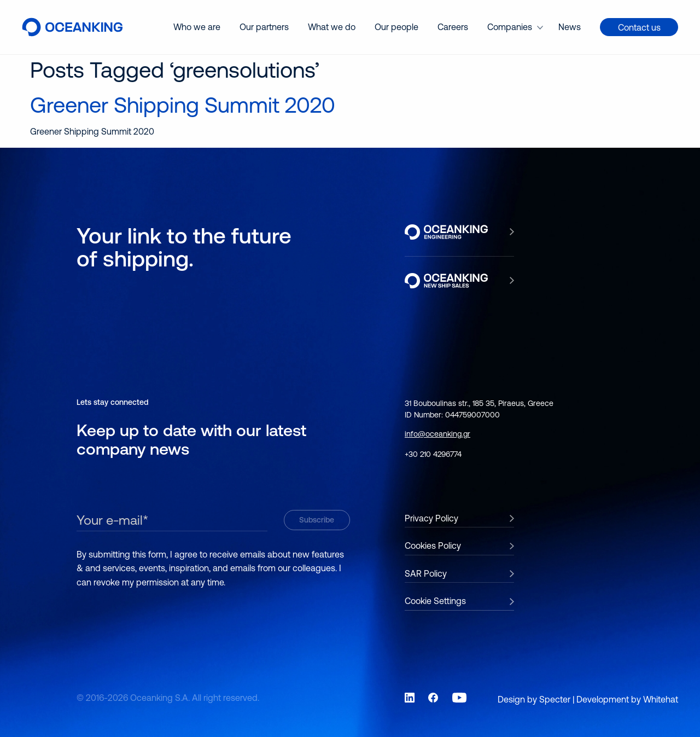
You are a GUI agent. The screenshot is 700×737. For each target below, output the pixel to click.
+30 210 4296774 (433, 454)
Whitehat (661, 699)
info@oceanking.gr (437, 434)
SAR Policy (426, 573)
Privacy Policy (431, 518)
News (570, 27)
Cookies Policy (433, 546)
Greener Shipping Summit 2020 (183, 105)
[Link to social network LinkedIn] (410, 698)
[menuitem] (197, 27)
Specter (555, 699)
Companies (510, 27)
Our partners (264, 27)
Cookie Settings (435, 601)
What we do (332, 27)
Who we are (197, 27)
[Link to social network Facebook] (433, 698)
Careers (453, 27)
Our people (396, 27)
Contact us (639, 27)
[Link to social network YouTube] (459, 698)
